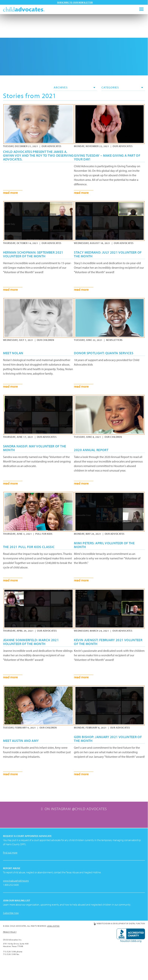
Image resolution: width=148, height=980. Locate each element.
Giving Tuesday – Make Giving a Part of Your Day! (107, 157)
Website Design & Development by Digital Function (121, 944)
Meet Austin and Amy (21, 741)
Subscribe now (11, 934)
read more (10, 193)
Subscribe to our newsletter (75, 2)
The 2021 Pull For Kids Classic (29, 547)
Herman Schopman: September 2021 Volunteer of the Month (33, 254)
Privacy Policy (10, 953)
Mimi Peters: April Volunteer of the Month (104, 545)
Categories (122, 87)
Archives (74, 87)
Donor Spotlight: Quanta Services (104, 353)
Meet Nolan (13, 353)
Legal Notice (53, 947)
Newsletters (114, 340)
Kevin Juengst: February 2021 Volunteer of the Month (108, 642)
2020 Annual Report (91, 450)
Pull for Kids (44, 534)
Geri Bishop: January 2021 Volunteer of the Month (108, 739)
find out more (10, 873)
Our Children (46, 340)
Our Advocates (52, 146)
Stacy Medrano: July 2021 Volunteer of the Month (108, 254)
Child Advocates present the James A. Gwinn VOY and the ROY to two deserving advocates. (38, 156)
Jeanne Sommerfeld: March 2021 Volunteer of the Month (31, 642)
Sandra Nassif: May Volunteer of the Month (35, 448)
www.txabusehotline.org (16, 901)
